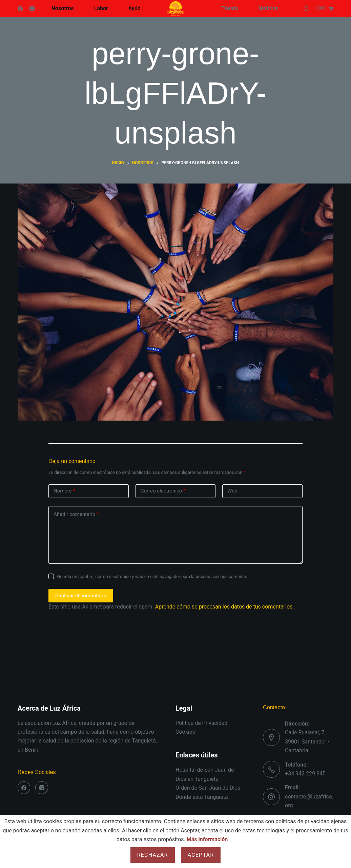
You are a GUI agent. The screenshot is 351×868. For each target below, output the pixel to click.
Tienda (230, 8)
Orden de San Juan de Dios (208, 788)
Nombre (64, 491)
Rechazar (153, 855)
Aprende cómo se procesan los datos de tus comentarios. (225, 607)
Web (232, 491)
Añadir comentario (76, 514)
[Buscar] (306, 9)
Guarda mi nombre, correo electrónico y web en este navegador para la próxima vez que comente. (152, 576)
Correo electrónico (163, 491)
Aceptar (201, 855)
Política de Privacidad (201, 723)
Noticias (268, 8)
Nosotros (63, 8)
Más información (207, 839)
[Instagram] (32, 9)
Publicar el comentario (81, 596)
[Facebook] (20, 9)
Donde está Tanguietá (202, 797)
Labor (101, 8)
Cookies (185, 732)
